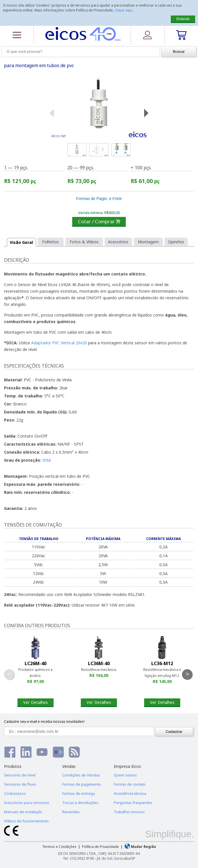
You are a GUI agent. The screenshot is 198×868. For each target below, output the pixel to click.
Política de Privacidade (100, 847)
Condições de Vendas (81, 775)
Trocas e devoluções (80, 803)
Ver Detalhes (36, 702)
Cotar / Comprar (99, 221)
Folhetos (50, 242)
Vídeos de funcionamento (26, 821)
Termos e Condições (59, 847)
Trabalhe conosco (129, 812)
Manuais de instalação (23, 812)
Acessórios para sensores (27, 803)
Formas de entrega (79, 793)
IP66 (47, 460)
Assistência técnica (130, 793)
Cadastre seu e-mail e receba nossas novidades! (44, 722)
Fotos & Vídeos (84, 242)
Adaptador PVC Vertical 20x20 (59, 343)
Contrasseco (15, 793)
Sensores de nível (20, 775)
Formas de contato (130, 784)
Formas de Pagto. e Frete (99, 199)
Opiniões (176, 242)
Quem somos (125, 775)
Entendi (183, 19)
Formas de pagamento (82, 784)
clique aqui (123, 10)
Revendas (71, 812)
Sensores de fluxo (20, 784)
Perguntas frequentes (133, 803)
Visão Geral (21, 242)
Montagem (148, 242)
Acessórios (118, 242)
